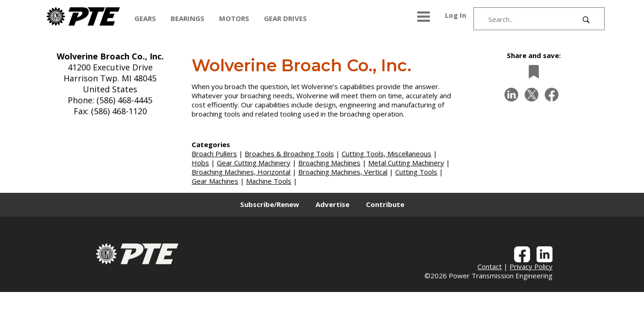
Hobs (200, 163)
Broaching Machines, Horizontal (241, 172)
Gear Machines (215, 181)
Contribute (385, 204)
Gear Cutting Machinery (254, 163)
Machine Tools (269, 181)
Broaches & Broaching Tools (289, 154)
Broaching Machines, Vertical (343, 172)
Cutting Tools (416, 172)
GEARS (145, 18)
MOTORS (234, 18)
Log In (456, 15)
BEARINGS (188, 18)
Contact (490, 266)
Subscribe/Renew (270, 204)
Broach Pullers (214, 154)
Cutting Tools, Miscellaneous (386, 154)
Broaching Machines (329, 163)
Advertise (333, 204)
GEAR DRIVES (285, 18)
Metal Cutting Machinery (406, 163)
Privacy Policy (531, 266)
